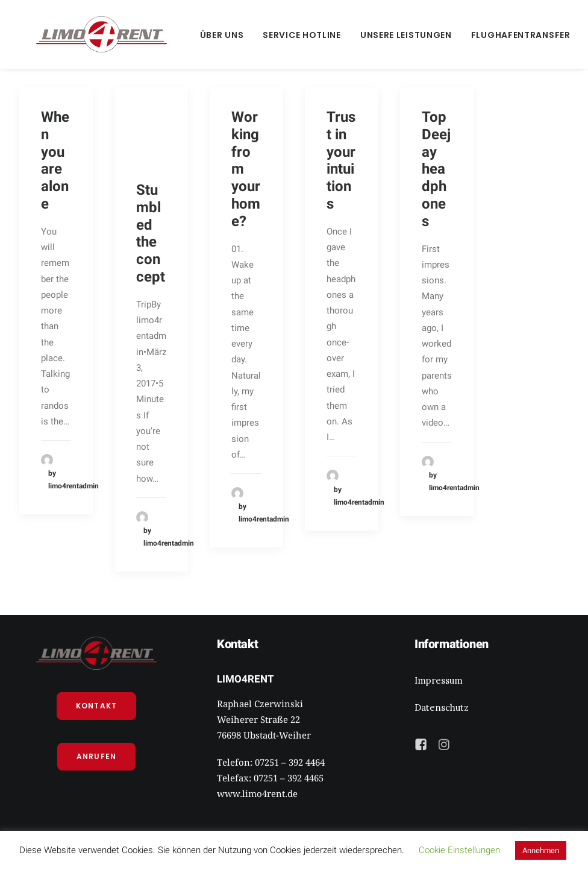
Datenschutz (442, 708)
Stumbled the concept (151, 233)
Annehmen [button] (541, 850)
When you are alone (55, 160)
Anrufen (96, 756)
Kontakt (96, 706)
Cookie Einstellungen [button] (459, 850)
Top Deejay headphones (436, 169)
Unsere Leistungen (372, 35)
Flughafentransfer (487, 35)
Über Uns (188, 35)
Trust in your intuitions (341, 160)
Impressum (439, 680)
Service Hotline (268, 35)
